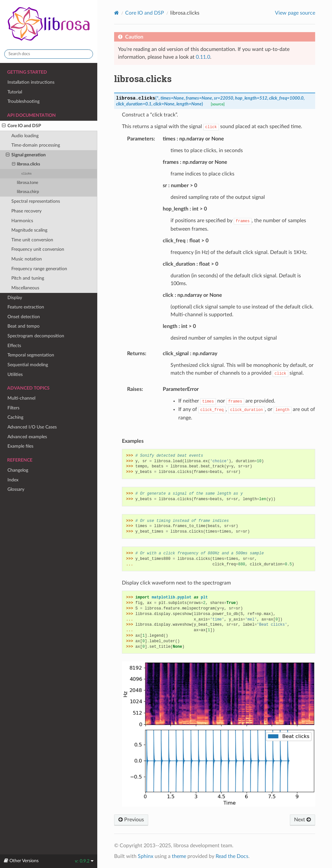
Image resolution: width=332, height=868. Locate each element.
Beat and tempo (24, 326)
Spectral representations (36, 201)
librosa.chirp (28, 192)
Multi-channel (21, 398)
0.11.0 (203, 57)
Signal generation (26, 155)
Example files (20, 446)
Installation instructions (31, 82)
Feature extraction (26, 307)
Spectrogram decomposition (36, 336)
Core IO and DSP (22, 126)
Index (13, 480)
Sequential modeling (28, 365)
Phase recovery (26, 211)
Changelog (18, 470)
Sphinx (146, 856)
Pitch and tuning (28, 278)
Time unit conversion (32, 240)
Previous (131, 820)
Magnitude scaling (29, 230)
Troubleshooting (24, 101)
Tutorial (15, 92)
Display (15, 298)
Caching (15, 417)
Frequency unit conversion (38, 249)
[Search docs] (49, 54)
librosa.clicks (26, 164)
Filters (13, 408)
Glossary (16, 489)
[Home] (117, 13)
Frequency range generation (39, 269)
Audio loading (25, 136)
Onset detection (24, 317)
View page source (295, 13)
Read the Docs (232, 856)
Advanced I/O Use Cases (32, 427)
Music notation (27, 259)
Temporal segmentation (31, 355)
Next (302, 820)
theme (179, 856)
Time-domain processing (36, 145)
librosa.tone (28, 183)
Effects (14, 346)
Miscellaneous (25, 288)
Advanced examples (27, 437)
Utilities (15, 374)
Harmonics (22, 221)
